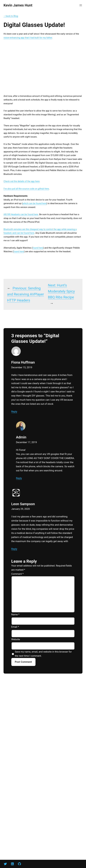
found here (38, 248)
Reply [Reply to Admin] (19, 478)
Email (15, 627)
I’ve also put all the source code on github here (26, 189)
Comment (17, 574)
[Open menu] (81, 5)
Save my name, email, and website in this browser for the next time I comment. (43, 654)
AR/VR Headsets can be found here (21, 214)
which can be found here (35, 203)
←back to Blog (11, 16)
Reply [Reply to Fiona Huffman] (14, 412)
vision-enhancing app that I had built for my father (28, 38)
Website (16, 639)
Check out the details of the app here (21, 181)
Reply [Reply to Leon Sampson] (14, 549)
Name (15, 615)
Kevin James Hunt (18, 5)
